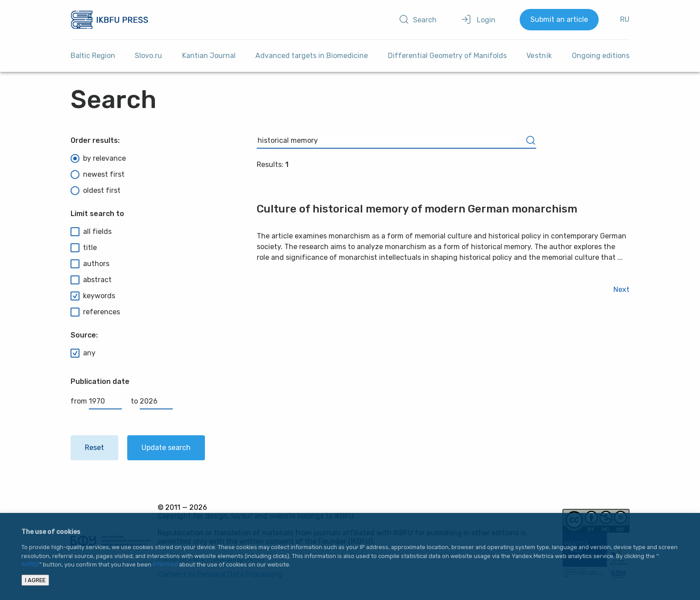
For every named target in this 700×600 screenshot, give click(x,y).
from (96, 401)
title (84, 248)
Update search (166, 448)
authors (90, 264)
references (95, 312)
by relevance (98, 158)
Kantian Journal (209, 56)
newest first (98, 175)
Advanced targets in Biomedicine (312, 56)
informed (165, 565)
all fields (91, 232)
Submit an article (559, 19)
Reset (94, 448)
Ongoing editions (601, 56)
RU (625, 19)
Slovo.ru (148, 56)
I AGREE (35, 580)
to (152, 401)
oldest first (96, 191)
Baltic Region (93, 56)
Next (621, 290)
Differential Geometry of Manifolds (447, 56)
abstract (91, 280)
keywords (93, 296)
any (83, 353)
